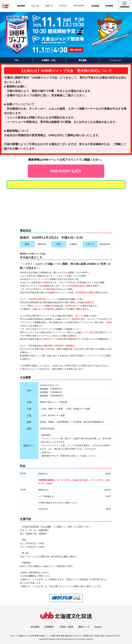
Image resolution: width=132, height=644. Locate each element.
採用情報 (109, 6)
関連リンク (84, 623)
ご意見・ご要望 (66, 623)
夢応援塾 (83, 60)
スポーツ (49, 6)
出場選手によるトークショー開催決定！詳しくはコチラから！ (66, 179)
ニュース (35, 6)
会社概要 (95, 6)
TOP (16, 60)
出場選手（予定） (49, 60)
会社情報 (35, 623)
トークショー (116, 60)
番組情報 (21, 6)
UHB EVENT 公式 (66, 166)
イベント (63, 6)
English (98, 623)
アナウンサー (79, 6)
